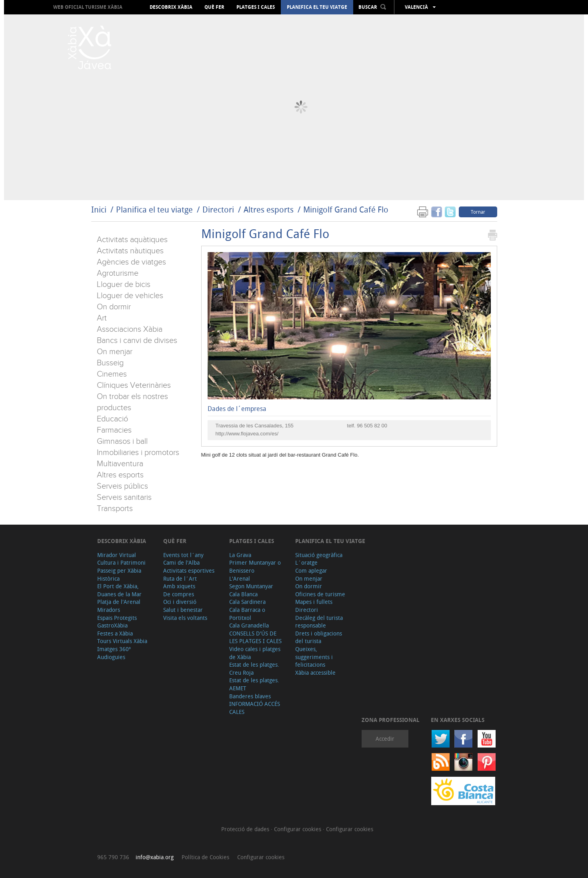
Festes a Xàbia (115, 633)
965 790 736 (113, 857)
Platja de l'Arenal (119, 602)
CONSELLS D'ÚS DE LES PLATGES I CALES (255, 637)
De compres (179, 594)
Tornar (478, 212)
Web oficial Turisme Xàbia (88, 7)
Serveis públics (122, 486)
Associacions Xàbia (130, 329)
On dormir (114, 307)
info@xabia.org (155, 857)
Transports (115, 509)
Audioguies (111, 657)
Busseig (110, 363)
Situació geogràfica (319, 555)
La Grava (240, 555)
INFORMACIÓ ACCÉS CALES (255, 708)
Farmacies (114, 430)
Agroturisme (118, 273)
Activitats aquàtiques (132, 240)
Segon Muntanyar (251, 586)
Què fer (214, 7)
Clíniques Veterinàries (134, 385)
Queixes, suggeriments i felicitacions (314, 657)
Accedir (385, 739)
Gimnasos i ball (122, 441)
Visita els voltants (185, 618)
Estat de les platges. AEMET (254, 684)
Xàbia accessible (315, 673)
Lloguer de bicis (124, 285)
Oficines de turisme (320, 594)
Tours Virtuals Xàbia (122, 641)
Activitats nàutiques (130, 251)
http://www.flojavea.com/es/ (247, 434)
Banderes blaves (250, 696)
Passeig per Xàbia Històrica (119, 574)
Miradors (109, 610)
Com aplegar (311, 570)
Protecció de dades (246, 829)
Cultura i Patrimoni (121, 562)
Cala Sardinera (247, 602)
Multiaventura (120, 464)
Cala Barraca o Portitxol (247, 614)
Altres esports (269, 209)
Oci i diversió (180, 602)
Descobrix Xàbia (171, 7)
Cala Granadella (249, 625)
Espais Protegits (117, 618)
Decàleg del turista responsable (319, 622)
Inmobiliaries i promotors (138, 453)
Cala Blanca (243, 594)
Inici (99, 209)
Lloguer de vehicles (130, 296)
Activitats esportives (189, 570)
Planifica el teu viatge (317, 7)
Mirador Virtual (117, 555)
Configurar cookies (298, 829)
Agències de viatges (131, 262)
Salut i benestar (183, 610)
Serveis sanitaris (124, 497)
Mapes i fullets (314, 602)
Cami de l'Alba (181, 562)
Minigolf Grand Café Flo (346, 209)
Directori (219, 209)
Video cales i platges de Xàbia (255, 653)
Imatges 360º (114, 649)
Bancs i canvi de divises (137, 341)
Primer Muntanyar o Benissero (255, 566)
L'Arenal (240, 578)
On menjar (115, 352)
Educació (112, 419)
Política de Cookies (205, 857)
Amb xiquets (179, 586)
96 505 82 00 (372, 426)
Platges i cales (256, 7)
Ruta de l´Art (180, 578)
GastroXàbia (112, 625)
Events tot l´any (183, 555)
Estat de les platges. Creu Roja (254, 669)
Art (102, 318)
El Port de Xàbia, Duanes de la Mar (119, 590)
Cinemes (112, 374)
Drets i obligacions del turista (319, 637)
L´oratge (306, 562)
